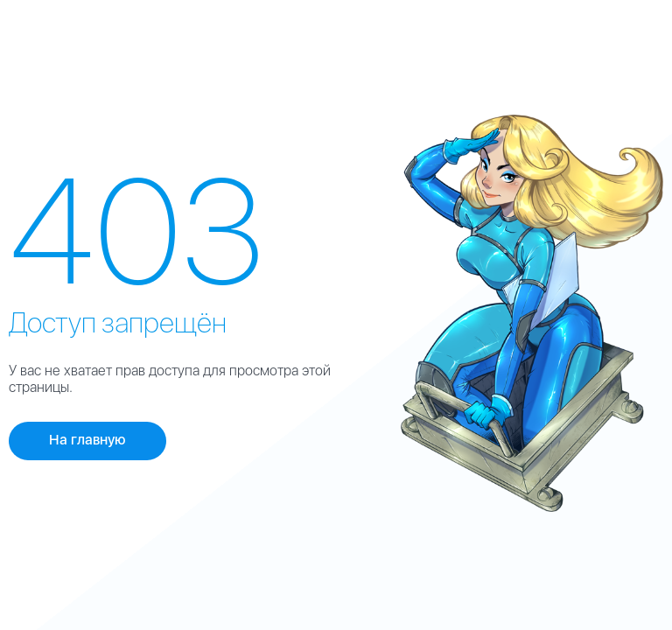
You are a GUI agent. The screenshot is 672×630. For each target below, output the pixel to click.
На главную (87, 440)
